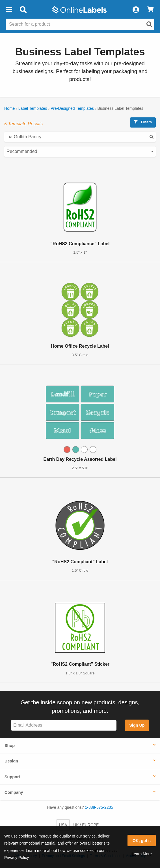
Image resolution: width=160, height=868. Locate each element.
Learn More (142, 854)
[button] (9, 10)
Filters (143, 122)
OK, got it (142, 841)
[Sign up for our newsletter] (64, 725)
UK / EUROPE (86, 825)
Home (9, 108)
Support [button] (12, 777)
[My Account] (136, 10)
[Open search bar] (23, 10)
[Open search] (149, 24)
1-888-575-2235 (99, 807)
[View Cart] (150, 10)
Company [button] (14, 792)
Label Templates (33, 108)
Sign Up (137, 725)
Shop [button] (10, 746)
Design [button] (11, 761)
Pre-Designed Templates (72, 108)
